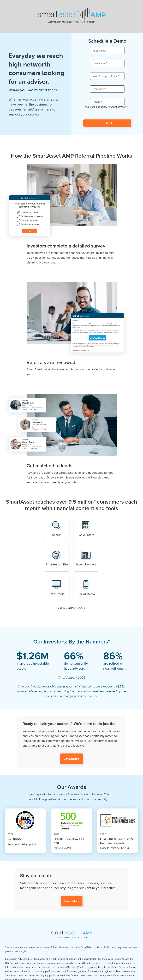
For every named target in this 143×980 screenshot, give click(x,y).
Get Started (71, 759)
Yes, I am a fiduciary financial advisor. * (106, 107)
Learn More (72, 901)
